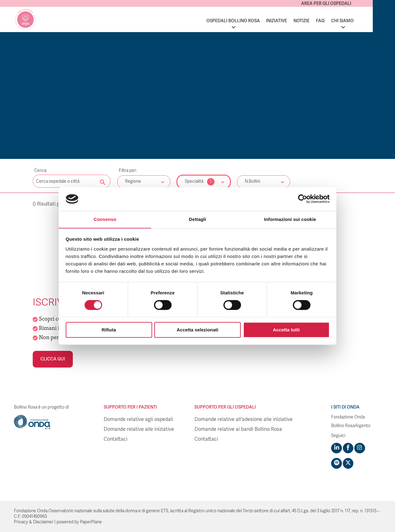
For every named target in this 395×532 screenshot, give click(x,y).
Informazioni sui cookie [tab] (290, 219)
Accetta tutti (286, 330)
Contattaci (116, 439)
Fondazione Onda (348, 417)
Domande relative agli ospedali (138, 419)
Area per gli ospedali (348, 4)
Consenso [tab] (105, 219)
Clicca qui (53, 359)
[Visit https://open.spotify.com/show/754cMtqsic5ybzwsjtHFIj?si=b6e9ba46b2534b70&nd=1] (336, 463)
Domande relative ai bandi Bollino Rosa (238, 429)
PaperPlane (91, 522)
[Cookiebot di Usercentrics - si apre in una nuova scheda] (303, 199)
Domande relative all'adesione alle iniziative (243, 419)
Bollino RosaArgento (351, 426)
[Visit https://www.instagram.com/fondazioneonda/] (359, 448)
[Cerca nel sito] (103, 183)
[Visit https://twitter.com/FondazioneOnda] (348, 463)
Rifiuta (109, 330)
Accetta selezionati (197, 330)
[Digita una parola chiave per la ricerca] (72, 181)
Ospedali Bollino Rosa (255, 21)
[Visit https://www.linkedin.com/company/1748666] (336, 448)
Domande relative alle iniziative (139, 429)
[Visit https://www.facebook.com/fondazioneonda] (348, 448)
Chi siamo (365, 21)
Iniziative (299, 21)
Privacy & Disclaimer (34, 522)
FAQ (343, 21)
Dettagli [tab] (197, 219)
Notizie (324, 21)
